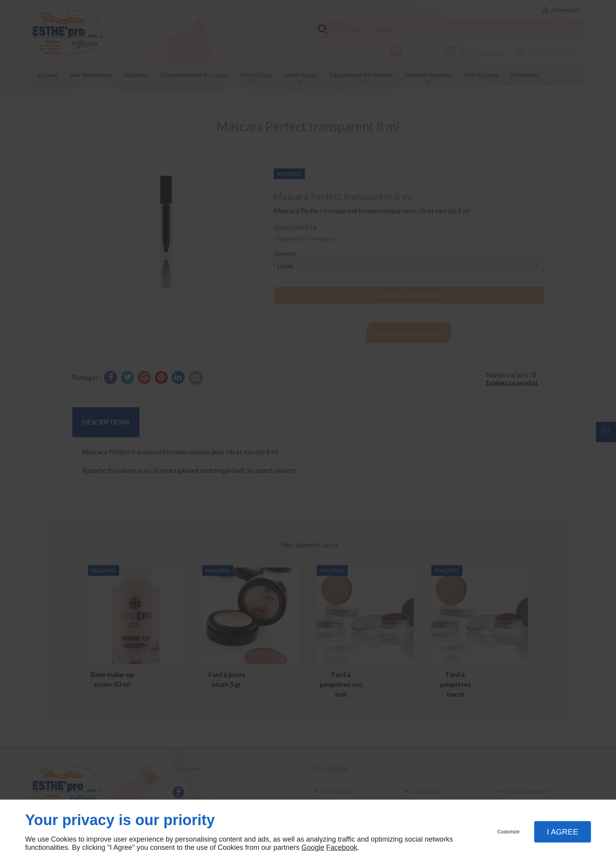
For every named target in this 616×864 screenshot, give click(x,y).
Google (313, 848)
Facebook (342, 848)
